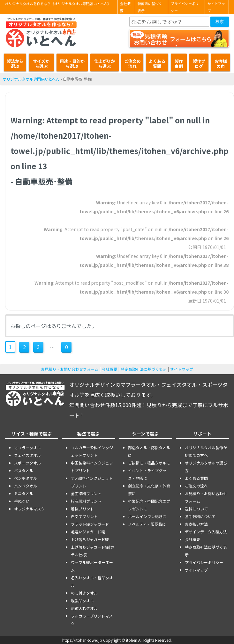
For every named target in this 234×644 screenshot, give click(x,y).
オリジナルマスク (29, 509)
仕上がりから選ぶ (105, 64)
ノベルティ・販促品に (147, 524)
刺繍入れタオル (84, 608)
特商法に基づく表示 (150, 7)
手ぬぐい (22, 501)
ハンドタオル (26, 486)
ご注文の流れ (132, 64)
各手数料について (200, 516)
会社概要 (125, 7)
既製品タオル (82, 600)
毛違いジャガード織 (88, 532)
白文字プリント (84, 516)
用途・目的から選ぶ (72, 64)
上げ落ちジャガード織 (90, 539)
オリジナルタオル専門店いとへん (31, 79)
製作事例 (179, 64)
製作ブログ (199, 64)
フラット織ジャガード (90, 524)
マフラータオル (27, 447)
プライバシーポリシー (185, 7)
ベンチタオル (26, 478)
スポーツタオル (27, 463)
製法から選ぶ (15, 64)
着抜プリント (82, 509)
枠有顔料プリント (86, 501)
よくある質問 (157, 64)
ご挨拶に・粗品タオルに (149, 463)
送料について (196, 509)
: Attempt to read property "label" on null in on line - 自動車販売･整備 (120, 151)
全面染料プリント (86, 493)
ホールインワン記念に (147, 516)
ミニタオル (24, 493)
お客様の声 (221, 64)
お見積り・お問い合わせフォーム (70, 369)
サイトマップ (216, 7)
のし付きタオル (84, 593)
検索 (220, 22)
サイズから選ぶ (41, 64)
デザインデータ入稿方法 (206, 532)
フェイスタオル (27, 455)
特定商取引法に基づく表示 (144, 369)
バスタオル (24, 470)
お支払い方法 (196, 524)
